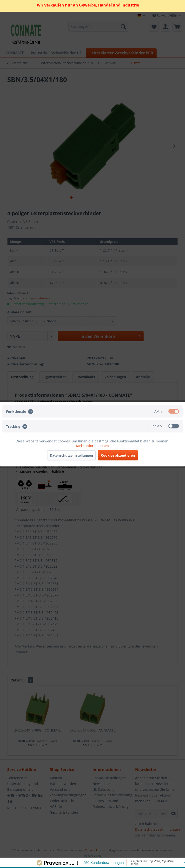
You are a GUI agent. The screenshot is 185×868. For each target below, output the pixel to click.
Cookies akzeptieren (118, 455)
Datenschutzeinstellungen (71, 455)
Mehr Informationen (92, 445)
